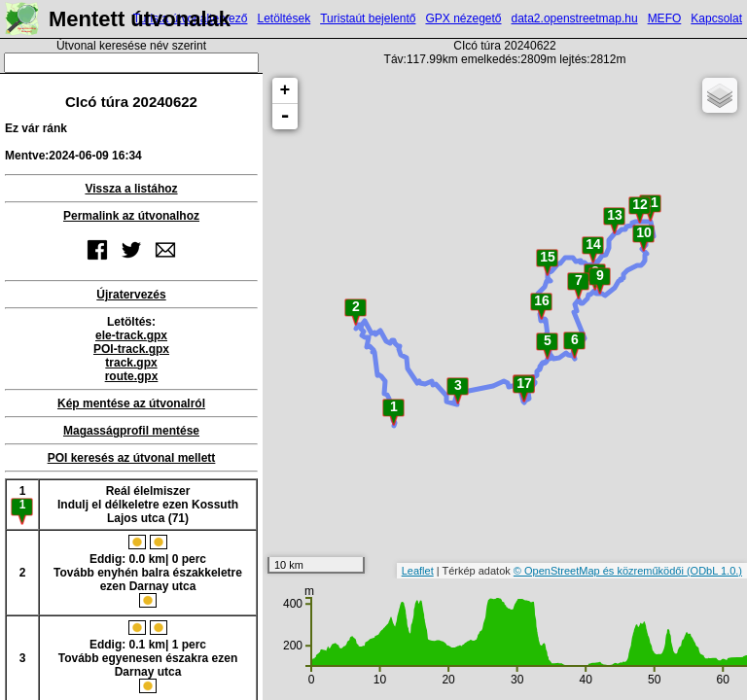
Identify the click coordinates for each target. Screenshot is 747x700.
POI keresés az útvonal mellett (132, 458)
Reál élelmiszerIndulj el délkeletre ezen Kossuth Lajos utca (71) (148, 505)
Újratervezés (131, 295)
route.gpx (132, 376)
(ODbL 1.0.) (714, 571)
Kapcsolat (716, 18)
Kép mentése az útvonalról (131, 403)
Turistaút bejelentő (368, 18)
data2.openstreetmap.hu (575, 18)
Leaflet (418, 571)
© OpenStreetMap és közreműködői (600, 571)
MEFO (665, 18)
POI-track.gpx (131, 349)
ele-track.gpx (131, 335)
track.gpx (131, 363)
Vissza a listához (131, 189)
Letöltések (284, 18)
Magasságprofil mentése (131, 431)
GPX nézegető (463, 18)
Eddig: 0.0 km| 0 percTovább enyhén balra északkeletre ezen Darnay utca (148, 571)
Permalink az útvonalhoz (131, 216)
